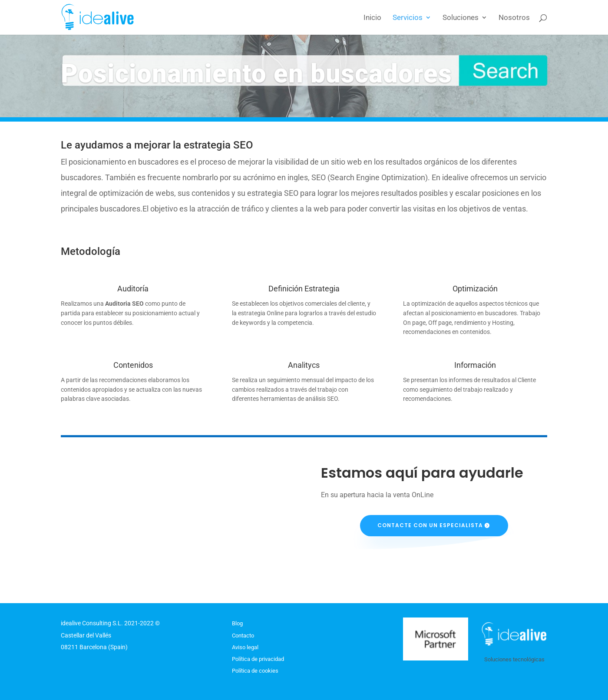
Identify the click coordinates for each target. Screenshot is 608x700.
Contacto (243, 636)
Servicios (408, 18)
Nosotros (514, 18)
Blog (237, 623)
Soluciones (461, 18)
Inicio (372, 18)
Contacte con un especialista (430, 525)
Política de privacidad (258, 659)
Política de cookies (255, 671)
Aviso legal (245, 647)
